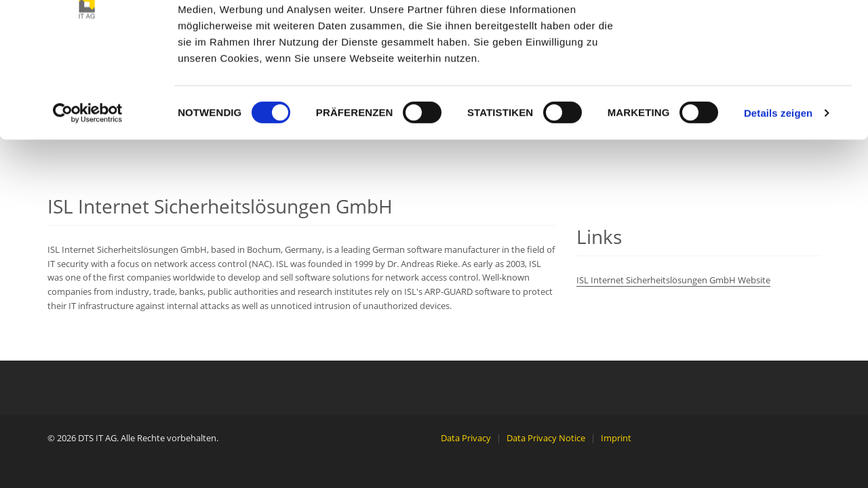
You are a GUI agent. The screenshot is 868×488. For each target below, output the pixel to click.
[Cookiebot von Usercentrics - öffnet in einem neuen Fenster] (88, 202)
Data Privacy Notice (546, 438)
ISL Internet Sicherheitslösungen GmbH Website (673, 280)
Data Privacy (466, 438)
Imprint (616, 438)
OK (755, 36)
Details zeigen (778, 202)
